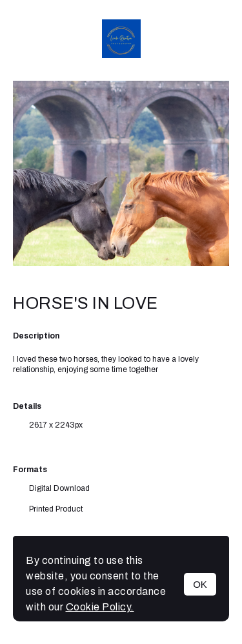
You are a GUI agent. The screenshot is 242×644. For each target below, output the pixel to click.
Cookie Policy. (100, 607)
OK (200, 584)
